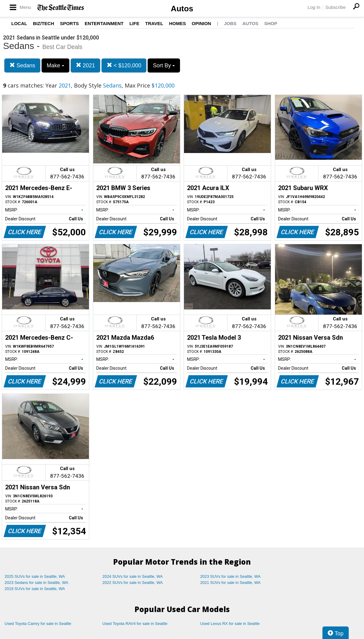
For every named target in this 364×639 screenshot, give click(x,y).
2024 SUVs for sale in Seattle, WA (133, 576)
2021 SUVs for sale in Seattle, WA (230, 583)
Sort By (164, 65)
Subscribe (335, 7)
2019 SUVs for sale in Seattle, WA (35, 589)
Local (19, 23)
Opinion (201, 23)
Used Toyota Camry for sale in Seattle (38, 624)
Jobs (230, 23)
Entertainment (104, 23)
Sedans (22, 65)
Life (134, 23)
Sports (69, 23)
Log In (314, 7)
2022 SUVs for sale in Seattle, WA (133, 583)
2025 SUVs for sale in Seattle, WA (35, 576)
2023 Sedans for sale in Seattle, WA (36, 583)
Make (55, 65)
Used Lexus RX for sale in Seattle (230, 624)
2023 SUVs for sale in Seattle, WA (230, 576)
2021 (85, 65)
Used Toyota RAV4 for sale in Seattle (135, 624)
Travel (154, 23)
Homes (177, 23)
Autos (182, 9)
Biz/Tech (44, 23)
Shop (271, 23)
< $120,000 (124, 65)
